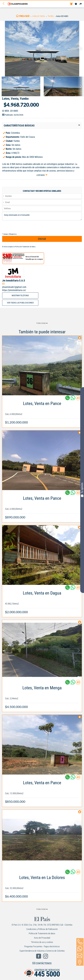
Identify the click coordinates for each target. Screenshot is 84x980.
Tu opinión (82, 490)
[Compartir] (81, 4)
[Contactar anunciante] (78, 399)
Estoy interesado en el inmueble (42, 216)
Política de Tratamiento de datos (25, 247)
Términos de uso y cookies (42, 942)
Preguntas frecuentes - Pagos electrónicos (42, 946)
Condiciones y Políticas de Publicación (42, 929)
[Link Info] (42, 411)
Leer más (41, 175)
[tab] (42, 126)
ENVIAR (42, 239)
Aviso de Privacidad (42, 938)
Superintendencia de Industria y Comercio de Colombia (42, 951)
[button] (42, 126)
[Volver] (4, 4)
